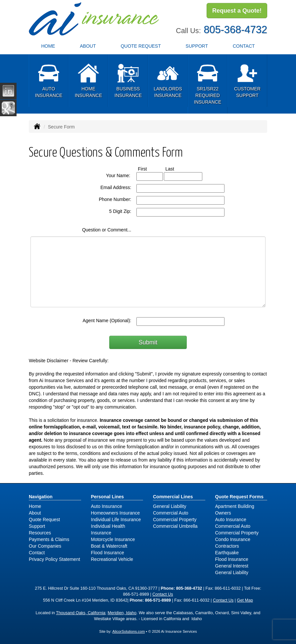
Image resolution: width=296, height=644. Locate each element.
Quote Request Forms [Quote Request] (239, 497)
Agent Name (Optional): (107, 321)
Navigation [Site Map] (41, 497)
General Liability (170, 506)
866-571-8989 (136, 594)
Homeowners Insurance (116, 513)
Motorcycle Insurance (113, 539)
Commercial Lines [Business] (173, 497)
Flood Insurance (108, 553)
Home (48, 46)
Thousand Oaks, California (81, 613)
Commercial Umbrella (175, 526)
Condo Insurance (233, 539)
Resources (40, 533)
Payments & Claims (49, 539)
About (88, 46)
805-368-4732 (235, 29)
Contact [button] (244, 46)
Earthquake (227, 553)
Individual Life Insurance (116, 520)
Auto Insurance (107, 506)
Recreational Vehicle (112, 559)
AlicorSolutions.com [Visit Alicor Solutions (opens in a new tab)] (128, 631)
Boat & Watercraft (109, 546)
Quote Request (44, 520)
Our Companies (45, 546)
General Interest (232, 566)
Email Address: (116, 187)
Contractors (227, 546)
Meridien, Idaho (122, 613)
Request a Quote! (237, 11)
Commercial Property (175, 520)
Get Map (245, 600)
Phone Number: (115, 199)
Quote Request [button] (141, 46)
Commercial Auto (171, 513)
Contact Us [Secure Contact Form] (163, 594)
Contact (37, 553)
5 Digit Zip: (120, 211)
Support (37, 526)
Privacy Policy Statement (54, 559)
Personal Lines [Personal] (108, 497)
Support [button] (197, 46)
